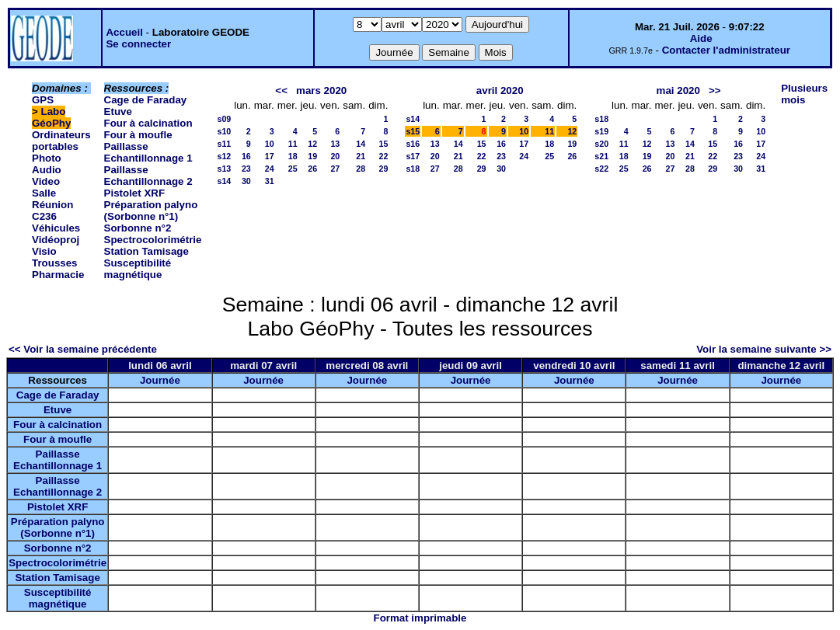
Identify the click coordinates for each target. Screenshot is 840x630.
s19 (601, 131)
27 (335, 169)
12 (312, 144)
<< (281, 90)
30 (246, 181)
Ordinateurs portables (61, 141)
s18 (413, 169)
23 (246, 169)
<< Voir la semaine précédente (83, 349)
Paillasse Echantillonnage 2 (148, 176)
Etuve (118, 111)
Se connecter (138, 44)
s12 (224, 156)
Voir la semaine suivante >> (764, 349)
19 (312, 156)
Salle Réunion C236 (52, 205)
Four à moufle (138, 135)
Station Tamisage (146, 251)
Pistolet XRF (135, 193)
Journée (160, 380)
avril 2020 (500, 90)
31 (270, 181)
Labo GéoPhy (51, 117)
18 (293, 156)
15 (384, 144)
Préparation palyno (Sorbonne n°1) (151, 211)
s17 (413, 156)
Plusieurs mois (804, 94)
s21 (601, 156)
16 (246, 156)
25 (293, 169)
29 (384, 169)
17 (270, 156)
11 (293, 144)
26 (312, 169)
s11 (224, 144)
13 (335, 144)
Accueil (124, 32)
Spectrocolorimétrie (153, 240)
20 (335, 156)
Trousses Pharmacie (58, 269)
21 (361, 156)
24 (270, 169)
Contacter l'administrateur (726, 50)
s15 (413, 131)
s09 (224, 119)
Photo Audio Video (47, 170)
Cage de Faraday (146, 100)
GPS (43, 100)
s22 (601, 169)
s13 (224, 169)
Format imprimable (420, 618)
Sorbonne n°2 (138, 228)
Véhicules (56, 228)
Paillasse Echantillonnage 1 (148, 152)
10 (270, 144)
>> (715, 90)
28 (361, 169)
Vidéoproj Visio (56, 245)
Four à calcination (148, 123)
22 (384, 156)
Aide (701, 38)
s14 (224, 181)
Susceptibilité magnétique (138, 269)
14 (361, 144)
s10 (224, 131)
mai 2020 (678, 90)
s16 (413, 144)
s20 (601, 144)
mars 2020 (321, 90)
